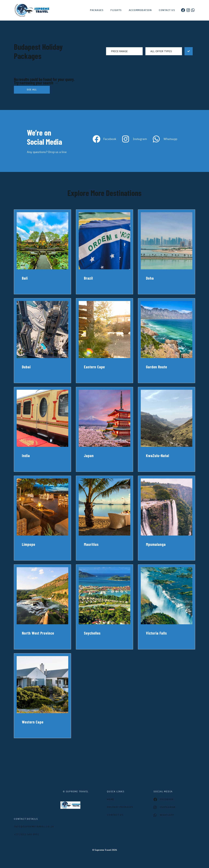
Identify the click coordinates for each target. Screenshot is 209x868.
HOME (111, 799)
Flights (116, 10)
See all (32, 90)
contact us (115, 815)
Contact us (167, 10)
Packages (97, 10)
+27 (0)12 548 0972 (27, 834)
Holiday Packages (120, 807)
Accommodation (140, 10)
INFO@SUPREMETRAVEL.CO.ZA (34, 827)
